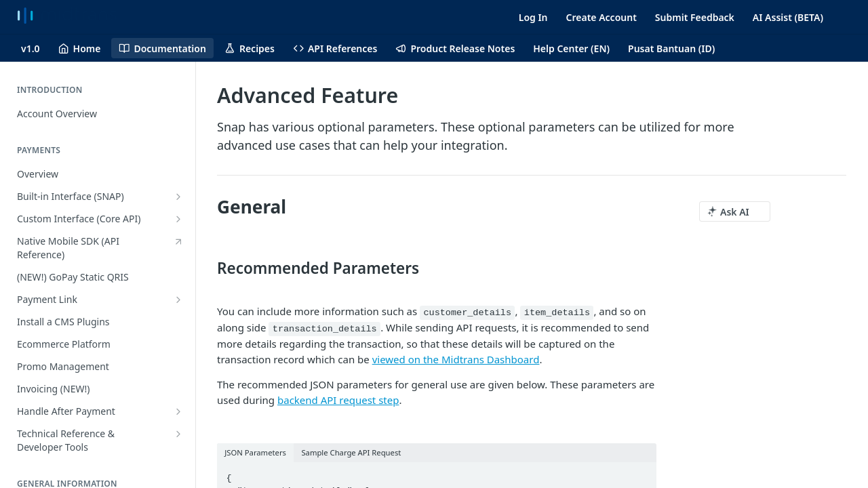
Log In (533, 17)
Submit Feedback (695, 17)
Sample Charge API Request (351, 452)
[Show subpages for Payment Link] (178, 300)
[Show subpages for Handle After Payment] (178, 411)
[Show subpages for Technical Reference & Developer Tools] (178, 434)
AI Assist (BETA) (788, 17)
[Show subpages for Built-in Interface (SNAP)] (178, 197)
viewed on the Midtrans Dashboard (456, 359)
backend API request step (338, 400)
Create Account (601, 17)
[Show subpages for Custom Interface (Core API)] (178, 219)
